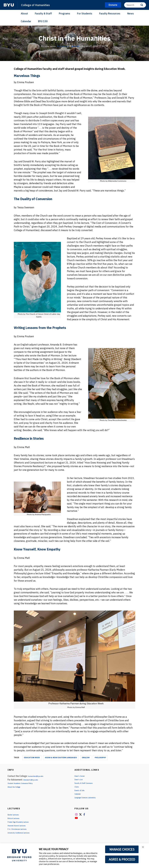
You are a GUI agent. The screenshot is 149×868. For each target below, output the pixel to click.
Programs (64, 14)
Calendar (26, 21)
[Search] (135, 5)
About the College (16, 787)
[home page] (9, 5)
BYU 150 (43, 21)
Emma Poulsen (47, 46)
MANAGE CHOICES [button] (122, 849)
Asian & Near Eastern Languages (61, 758)
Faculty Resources (110, 14)
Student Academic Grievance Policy (24, 783)
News (131, 14)
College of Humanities (38, 5)
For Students (85, 14)
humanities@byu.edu (38, 776)
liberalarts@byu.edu (33, 780)
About (24, 14)
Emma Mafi (79, 46)
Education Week (32, 758)
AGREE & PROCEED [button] (122, 859)
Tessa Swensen (63, 46)
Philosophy (100, 758)
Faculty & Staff (43, 14)
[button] (144, 849)
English (86, 758)
